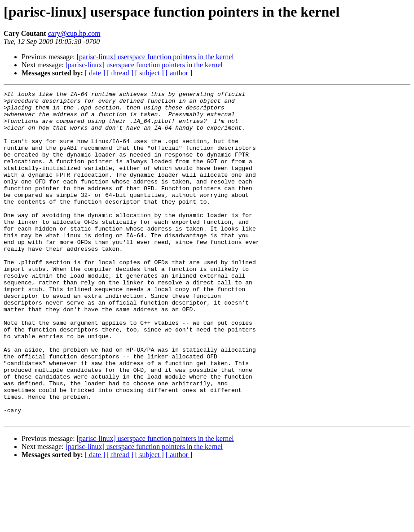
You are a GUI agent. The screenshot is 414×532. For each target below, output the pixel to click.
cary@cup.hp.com (74, 33)
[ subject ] (150, 73)
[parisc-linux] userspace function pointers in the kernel (155, 57)
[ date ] (95, 73)
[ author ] (179, 73)
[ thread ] (120, 73)
